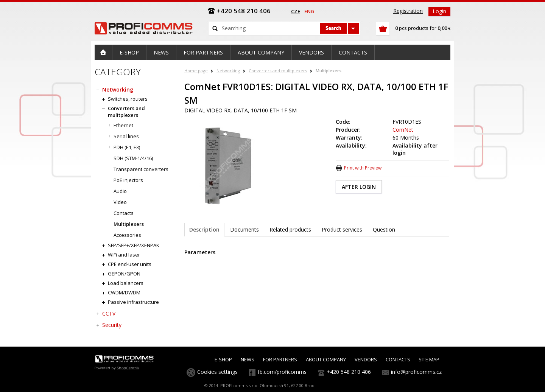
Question (384, 229)
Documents (244, 229)
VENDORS (366, 359)
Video (120, 202)
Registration (408, 11)
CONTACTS (398, 359)
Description (204, 229)
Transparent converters (141, 169)
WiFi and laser (124, 255)
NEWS (248, 359)
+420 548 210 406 (349, 372)
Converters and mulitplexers (278, 71)
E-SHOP (223, 359)
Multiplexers (329, 71)
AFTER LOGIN (359, 187)
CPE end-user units (130, 264)
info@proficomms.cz (416, 372)
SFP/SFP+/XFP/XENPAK (134, 245)
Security (112, 325)
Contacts (124, 213)
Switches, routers (128, 99)
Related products (290, 229)
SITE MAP (429, 359)
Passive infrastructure (133, 302)
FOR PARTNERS (280, 359)
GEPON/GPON (124, 274)
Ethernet (123, 125)
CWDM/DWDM (124, 292)
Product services (342, 229)
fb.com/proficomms (282, 372)
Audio (120, 191)
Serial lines (126, 136)
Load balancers (126, 283)
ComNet (403, 130)
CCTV (109, 313)
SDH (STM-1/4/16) (133, 158)
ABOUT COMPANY (326, 359)
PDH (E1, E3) (127, 147)
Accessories (127, 235)
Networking (228, 71)
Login (439, 11)
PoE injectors (128, 180)
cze (296, 11)
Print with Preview (363, 168)
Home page (196, 71)
